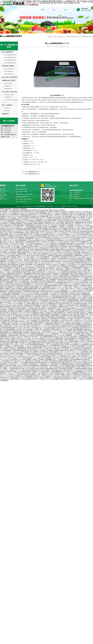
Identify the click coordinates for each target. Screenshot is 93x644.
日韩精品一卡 (33, 258)
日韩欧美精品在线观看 (40, 362)
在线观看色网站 (44, 365)
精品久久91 (51, 213)
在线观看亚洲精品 (30, 270)
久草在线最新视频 (35, 314)
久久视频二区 (45, 307)
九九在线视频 (41, 316)
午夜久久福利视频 (64, 370)
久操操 (83, 334)
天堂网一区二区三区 (80, 221)
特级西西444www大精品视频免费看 (24, 376)
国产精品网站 (9, 267)
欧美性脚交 (17, 277)
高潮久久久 (38, 242)
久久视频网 (11, 310)
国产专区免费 (4, 212)
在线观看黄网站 (23, 240)
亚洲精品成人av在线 (36, 230)
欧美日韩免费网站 (20, 237)
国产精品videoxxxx (20, 361)
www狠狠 (46, 378)
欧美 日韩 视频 (68, 329)
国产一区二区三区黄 (59, 335)
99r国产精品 (42, 269)
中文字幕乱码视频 (62, 258)
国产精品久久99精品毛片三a (61, 248)
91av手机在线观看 (25, 379)
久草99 (14, 246)
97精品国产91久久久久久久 (46, 338)
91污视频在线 (77, 224)
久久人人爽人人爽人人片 (11, 375)
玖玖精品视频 (64, 257)
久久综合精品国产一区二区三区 (73, 227)
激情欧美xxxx (54, 289)
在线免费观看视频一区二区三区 (25, 254)
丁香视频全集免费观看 (64, 243)
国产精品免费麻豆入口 (43, 346)
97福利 (67, 289)
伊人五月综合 (26, 218)
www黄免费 (6, 347)
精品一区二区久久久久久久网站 (51, 270)
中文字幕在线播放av (39, 219)
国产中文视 (63, 337)
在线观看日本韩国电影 (63, 280)
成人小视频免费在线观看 (76, 267)
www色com (11, 373)
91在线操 (27, 233)
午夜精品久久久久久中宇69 (80, 287)
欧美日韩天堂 (82, 311)
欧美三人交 (76, 216)
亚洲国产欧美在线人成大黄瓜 (44, 274)
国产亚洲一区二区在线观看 (65, 331)
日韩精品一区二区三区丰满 (73, 376)
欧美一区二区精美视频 (48, 240)
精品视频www (71, 368)
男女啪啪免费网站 (53, 227)
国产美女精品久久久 (58, 353)
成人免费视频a (45, 234)
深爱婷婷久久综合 (15, 340)
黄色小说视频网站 (87, 258)
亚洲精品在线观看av (51, 281)
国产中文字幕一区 (39, 225)
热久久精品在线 (14, 367)
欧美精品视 (56, 373)
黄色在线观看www (34, 269)
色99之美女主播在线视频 (75, 246)
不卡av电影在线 (37, 234)
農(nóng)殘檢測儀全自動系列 (10, 60)
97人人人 (57, 356)
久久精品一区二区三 (7, 240)
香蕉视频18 (67, 343)
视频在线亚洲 (10, 277)
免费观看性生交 (58, 349)
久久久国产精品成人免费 (66, 320)
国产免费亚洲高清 (7, 225)
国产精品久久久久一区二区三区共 (20, 258)
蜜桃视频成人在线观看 (42, 227)
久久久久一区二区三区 (44, 326)
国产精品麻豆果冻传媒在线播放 (60, 296)
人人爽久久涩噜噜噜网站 (50, 280)
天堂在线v (23, 373)
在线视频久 (29, 359)
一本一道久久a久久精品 (30, 346)
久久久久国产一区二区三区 (18, 344)
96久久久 (69, 258)
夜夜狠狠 (81, 260)
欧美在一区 (72, 370)
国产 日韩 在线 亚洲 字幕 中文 (65, 295)
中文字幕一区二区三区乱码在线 (27, 213)
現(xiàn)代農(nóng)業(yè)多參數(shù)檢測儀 (12, 101)
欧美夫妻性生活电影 (64, 304)
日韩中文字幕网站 (77, 258)
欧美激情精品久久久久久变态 (14, 283)
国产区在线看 (74, 311)
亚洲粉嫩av (66, 359)
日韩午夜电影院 (11, 260)
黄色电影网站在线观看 (53, 340)
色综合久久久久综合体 (10, 254)
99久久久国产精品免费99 (23, 352)
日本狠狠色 (36, 329)
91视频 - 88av (3, 263)
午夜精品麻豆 (83, 299)
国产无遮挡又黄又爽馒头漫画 (11, 331)
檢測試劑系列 (5, 114)
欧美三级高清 (71, 213)
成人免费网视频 (82, 242)
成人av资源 (50, 373)
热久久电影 (38, 237)
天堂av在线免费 (18, 310)
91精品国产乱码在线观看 (73, 313)
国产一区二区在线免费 (45, 325)
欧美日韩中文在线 (35, 231)
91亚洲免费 (86, 248)
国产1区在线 (4, 308)
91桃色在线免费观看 (83, 337)
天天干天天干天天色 (72, 332)
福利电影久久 (7, 239)
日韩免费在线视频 (54, 249)
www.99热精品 (15, 270)
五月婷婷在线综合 (55, 344)
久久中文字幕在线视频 (14, 212)
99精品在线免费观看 (71, 308)
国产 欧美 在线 (29, 261)
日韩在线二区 (76, 286)
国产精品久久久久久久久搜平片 (12, 227)
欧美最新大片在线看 (20, 368)
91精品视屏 (83, 231)
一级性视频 (26, 260)
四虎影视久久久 (68, 234)
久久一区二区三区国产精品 (62, 242)
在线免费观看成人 (16, 295)
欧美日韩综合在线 (61, 355)
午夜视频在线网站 (78, 255)
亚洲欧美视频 (64, 290)
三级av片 (59, 267)
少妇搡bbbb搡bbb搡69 (13, 335)
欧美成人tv (42, 283)
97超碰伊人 (77, 364)
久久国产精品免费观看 (69, 338)
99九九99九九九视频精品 (17, 239)
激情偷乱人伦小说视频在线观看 (40, 216)
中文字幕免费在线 (14, 213)
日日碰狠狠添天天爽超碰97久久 (31, 311)
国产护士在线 (76, 358)
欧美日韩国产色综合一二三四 (42, 266)
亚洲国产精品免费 (77, 331)
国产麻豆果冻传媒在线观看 (22, 290)
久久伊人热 (88, 292)
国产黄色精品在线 (5, 320)
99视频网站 (65, 230)
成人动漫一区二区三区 (57, 287)
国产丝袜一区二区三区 (66, 373)
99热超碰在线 (7, 270)
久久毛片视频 (54, 231)
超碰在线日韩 (7, 280)
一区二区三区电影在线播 (66, 334)
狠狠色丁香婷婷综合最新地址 (67, 340)
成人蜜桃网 (83, 281)
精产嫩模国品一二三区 (71, 335)
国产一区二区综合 (25, 314)
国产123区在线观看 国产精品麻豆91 (79, 304)
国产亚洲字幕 (7, 248)
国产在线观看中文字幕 (44, 289)
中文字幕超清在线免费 (78, 261)
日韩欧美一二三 (17, 362)
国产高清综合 (73, 298)
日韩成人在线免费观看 (79, 317)
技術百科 (2, 193)
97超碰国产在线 (56, 274)
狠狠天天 (19, 246)
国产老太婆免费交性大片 (44, 258)
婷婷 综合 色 (37, 376)
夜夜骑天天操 (40, 343)
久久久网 (34, 275)
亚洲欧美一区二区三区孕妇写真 (28, 243)
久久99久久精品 (68, 240)
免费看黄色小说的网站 (38, 313)
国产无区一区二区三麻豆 (56, 216)
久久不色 (28, 320)
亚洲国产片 (6, 367)
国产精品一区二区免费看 (55, 310)
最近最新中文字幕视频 (75, 263)
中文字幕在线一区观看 (81, 362)
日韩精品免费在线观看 (12, 264)
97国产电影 (87, 302)
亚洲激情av (7, 289)
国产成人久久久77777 (51, 263)
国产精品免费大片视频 (68, 325)
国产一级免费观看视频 (20, 249)
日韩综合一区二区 (70, 362)
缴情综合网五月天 (73, 266)
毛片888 (14, 352)
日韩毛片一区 (63, 341)
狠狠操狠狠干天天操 (83, 332)
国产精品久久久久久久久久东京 (67, 322)
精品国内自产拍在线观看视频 (32, 305)
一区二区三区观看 (22, 364)
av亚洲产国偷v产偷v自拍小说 (32, 353)
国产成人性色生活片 (10, 242)
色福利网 (87, 233)
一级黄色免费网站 (46, 331)
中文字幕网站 (65, 267)
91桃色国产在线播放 (60, 375)
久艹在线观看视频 (55, 257)
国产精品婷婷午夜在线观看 (56, 361)
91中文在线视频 (36, 307)
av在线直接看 (34, 322)
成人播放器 (22, 264)
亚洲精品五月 (20, 228)
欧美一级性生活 (88, 261)
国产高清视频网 (8, 287)
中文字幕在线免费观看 (44, 257)
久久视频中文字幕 (38, 245)
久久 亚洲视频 (39, 270)
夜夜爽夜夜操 (9, 230)
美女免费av (82, 216)
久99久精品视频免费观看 (37, 280)
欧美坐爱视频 (77, 295)
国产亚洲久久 (7, 313)
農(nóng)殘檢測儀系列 (72, 37)
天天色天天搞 (20, 263)
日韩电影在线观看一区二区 (57, 329)
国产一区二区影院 (80, 340)
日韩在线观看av (30, 264)
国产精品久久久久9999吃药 (82, 212)
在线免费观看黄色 (85, 364)
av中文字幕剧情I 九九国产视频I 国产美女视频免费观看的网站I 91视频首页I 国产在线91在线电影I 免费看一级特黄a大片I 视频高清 (33, 210)
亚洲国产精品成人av (56, 325)
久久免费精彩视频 (10, 274)
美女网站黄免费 (88, 264)
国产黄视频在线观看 (48, 323)
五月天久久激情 (66, 372)
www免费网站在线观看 (16, 332)
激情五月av (65, 233)
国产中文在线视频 (61, 326)
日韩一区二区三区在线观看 (39, 340)
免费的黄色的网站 (49, 335)
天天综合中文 (70, 326)
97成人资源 (53, 326)
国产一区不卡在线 (25, 326)
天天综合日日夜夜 (29, 263)
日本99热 (30, 234)
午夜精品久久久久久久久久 (18, 320)
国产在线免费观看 (75, 349)
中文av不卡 (47, 225)
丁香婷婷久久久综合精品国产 (58, 225)
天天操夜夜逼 (58, 251)
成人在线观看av (42, 308)
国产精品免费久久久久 (79, 245)
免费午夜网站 (63, 332)
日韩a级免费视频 (28, 224)
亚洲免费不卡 (17, 275)
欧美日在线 (43, 356)
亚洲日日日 (10, 362)
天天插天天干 (83, 341)
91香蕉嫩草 (56, 350)
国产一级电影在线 (26, 337)
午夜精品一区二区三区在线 (73, 355)
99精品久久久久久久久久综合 (79, 236)
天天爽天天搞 (26, 302)
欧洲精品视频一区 (15, 281)
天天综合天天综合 (68, 287)
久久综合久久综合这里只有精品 (80, 283)
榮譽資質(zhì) (3, 195)
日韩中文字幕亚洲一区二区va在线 (35, 367)
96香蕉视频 (3, 260)
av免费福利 (14, 266)
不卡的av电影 (79, 213)
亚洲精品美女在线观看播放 (55, 255)
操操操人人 (22, 355)
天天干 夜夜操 (44, 361)
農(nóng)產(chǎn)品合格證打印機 (9, 78)
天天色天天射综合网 (7, 301)
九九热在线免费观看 (63, 275)
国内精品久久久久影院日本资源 (63, 261)
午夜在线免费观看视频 (76, 359)
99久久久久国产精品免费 (27, 267)
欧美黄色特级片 (37, 240)
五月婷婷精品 (49, 302)
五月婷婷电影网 (57, 367)
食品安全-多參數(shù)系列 (9, 69)
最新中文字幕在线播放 (32, 325)
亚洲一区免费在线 (87, 213)
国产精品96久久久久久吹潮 (18, 359)
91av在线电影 (60, 234)
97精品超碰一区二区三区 (63, 328)
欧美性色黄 (68, 218)
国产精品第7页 (85, 263)
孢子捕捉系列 (6, 108)
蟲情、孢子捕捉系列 (7, 105)
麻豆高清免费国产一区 (82, 346)
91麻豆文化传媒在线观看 (48, 261)
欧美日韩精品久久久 (6, 258)
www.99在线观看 (22, 319)
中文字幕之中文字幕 (85, 376)
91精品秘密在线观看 (45, 314)
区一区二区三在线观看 (82, 296)
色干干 (51, 378)
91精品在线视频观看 (56, 372)
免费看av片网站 (35, 304)
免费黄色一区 (62, 305)
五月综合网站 (41, 290)
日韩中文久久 (73, 289)
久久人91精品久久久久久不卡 (85, 257)
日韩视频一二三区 (17, 372)
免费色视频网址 (52, 317)
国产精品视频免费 (81, 365)
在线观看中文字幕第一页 (64, 307)
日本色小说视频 (78, 215)
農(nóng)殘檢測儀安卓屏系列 (86, 37)
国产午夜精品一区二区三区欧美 (61, 302)
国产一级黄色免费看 (45, 287)
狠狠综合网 (5, 381)
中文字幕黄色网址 (54, 301)
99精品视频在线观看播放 (16, 224)
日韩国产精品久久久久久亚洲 (18, 323)
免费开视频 (27, 292)
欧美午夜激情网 (64, 270)
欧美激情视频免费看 (68, 255)
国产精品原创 (55, 370)
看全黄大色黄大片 (54, 254)
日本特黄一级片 (11, 231)
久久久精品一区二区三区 (12, 304)
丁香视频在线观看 (29, 225)
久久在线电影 (10, 261)
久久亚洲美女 (60, 221)
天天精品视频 (11, 222)
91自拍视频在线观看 (30, 242)
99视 (77, 237)
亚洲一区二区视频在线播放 (65, 286)
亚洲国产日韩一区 (7, 299)
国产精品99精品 (35, 255)
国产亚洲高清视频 (59, 240)
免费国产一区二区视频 (25, 304)
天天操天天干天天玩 (45, 379)
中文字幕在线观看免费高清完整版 (22, 230)
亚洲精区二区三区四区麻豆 (61, 215)
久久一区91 (8, 218)
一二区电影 (11, 368)
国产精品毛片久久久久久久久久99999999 (21, 313)
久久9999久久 (11, 376)
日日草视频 (61, 227)
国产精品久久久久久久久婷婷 (13, 216)
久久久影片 (54, 331)
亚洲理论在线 (45, 319)
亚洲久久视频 (72, 296)
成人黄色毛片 (4, 314)
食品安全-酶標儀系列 (8, 71)
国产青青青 (48, 283)
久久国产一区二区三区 (63, 263)
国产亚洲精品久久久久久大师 (85, 249)
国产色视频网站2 (34, 352)
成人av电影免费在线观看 (17, 346)
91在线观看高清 (34, 260)
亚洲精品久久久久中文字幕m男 (23, 255)
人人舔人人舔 (83, 358)
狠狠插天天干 (16, 328)
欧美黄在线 (26, 301)
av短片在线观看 (76, 252)
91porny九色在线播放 (52, 362)
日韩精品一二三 (85, 316)
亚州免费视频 (48, 358)
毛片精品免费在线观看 (18, 225)
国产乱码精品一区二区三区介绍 (56, 236)
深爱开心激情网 (52, 221)
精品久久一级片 (48, 367)
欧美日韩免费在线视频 (58, 343)
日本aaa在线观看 (81, 307)
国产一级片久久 (74, 379)
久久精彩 (16, 240)
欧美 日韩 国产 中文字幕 (14, 337)
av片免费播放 (82, 266)
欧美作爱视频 (41, 275)
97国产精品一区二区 (21, 221)
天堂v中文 (85, 370)
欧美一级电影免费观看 (6, 350)
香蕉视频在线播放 (47, 237)
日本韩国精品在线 (10, 221)
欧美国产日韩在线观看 (26, 340)
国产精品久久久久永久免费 (77, 264)
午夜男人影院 (35, 283)
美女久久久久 (55, 332)
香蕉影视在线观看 (22, 252)
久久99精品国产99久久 (53, 341)
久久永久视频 (30, 249)
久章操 (36, 296)
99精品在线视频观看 (57, 298)
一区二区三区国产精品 (51, 243)
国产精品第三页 (43, 317)
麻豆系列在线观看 (60, 311)
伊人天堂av (88, 372)
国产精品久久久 (50, 215)
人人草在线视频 (28, 245)
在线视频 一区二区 (76, 356)
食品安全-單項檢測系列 (8, 74)
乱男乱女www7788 (26, 222)
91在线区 (81, 379)
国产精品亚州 (19, 274)
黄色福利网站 (44, 236)
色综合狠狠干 (20, 305)
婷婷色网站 (12, 290)
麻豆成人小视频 (39, 378)
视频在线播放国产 (56, 314)
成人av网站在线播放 (26, 275)
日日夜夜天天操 (74, 242)
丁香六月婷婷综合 (62, 281)
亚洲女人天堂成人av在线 (67, 344)
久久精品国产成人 (5, 379)
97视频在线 (53, 295)
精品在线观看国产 (61, 317)
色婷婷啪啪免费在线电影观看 (66, 364)
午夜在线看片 (8, 302)
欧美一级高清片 (10, 233)
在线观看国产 (21, 266)
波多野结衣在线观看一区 (27, 248)
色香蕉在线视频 (32, 343)
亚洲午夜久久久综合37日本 (52, 264)
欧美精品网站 (19, 316)
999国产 (71, 215)
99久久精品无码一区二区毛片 (11, 355)
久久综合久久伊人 (61, 260)
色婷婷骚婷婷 (45, 254)
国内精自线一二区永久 (44, 344)
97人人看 (17, 356)
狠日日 (10, 246)
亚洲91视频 (30, 323)
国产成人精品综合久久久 (45, 296)
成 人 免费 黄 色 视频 (40, 267)
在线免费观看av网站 (73, 299)
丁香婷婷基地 (4, 322)
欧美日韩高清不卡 (5, 224)
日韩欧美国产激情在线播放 (68, 272)
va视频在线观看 (54, 364)
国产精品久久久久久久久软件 (27, 356)
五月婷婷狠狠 (63, 213)
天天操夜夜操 (34, 320)
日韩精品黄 (71, 212)
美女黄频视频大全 (28, 284)
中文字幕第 (49, 212)
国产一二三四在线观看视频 (28, 227)
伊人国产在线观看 (27, 307)
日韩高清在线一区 (24, 335)
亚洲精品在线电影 (34, 299)
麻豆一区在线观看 (45, 329)
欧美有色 (68, 375)
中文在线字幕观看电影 (40, 212)
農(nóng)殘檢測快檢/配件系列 (10, 63)
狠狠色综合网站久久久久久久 (76, 278)
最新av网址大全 (69, 224)
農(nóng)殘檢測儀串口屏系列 (10, 57)
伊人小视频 (11, 356)
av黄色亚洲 (55, 275)
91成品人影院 (80, 290)
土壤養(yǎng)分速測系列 (9, 95)
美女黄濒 (4, 222)
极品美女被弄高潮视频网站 (31, 228)
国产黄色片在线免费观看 (50, 245)
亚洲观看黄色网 (36, 278)
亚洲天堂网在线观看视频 (37, 334)
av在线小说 (68, 236)
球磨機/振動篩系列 (8, 89)
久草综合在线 (34, 326)
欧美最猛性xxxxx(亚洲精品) (9, 349)
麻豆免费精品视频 (37, 347)
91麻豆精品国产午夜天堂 (38, 272)
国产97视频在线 (25, 287)
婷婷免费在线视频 (5, 281)
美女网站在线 (27, 286)
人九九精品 (7, 272)
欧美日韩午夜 (11, 308)
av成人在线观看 (34, 281)
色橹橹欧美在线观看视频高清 (41, 249)
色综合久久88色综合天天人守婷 (35, 252)
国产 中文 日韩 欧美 (11, 228)
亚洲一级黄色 (74, 274)
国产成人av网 (43, 304)
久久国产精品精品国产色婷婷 (68, 365)
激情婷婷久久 (77, 344)
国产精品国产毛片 (72, 257)
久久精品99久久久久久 (21, 338)
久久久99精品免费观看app (78, 372)
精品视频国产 (41, 322)
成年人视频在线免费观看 (68, 367)
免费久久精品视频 (11, 257)
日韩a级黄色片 (47, 370)
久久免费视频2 (81, 335)
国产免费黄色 (26, 280)
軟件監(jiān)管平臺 (7, 83)
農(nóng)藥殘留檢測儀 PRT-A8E (32, 172)
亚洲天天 (9, 352)
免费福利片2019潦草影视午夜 (52, 316)
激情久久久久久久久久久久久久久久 (69, 352)
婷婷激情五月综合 (27, 372)
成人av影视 (22, 270)
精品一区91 (57, 347)
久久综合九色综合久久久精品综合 (47, 260)
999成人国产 (22, 331)
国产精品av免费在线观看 (80, 326)
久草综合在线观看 (46, 376)
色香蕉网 (90, 331)
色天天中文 (84, 251)
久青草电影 (18, 308)
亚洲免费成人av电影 (35, 375)
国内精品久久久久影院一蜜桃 (69, 314)
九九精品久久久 (16, 358)
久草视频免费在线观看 (18, 350)
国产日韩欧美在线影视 (72, 260)
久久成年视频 (22, 325)
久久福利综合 (19, 260)
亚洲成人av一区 (7, 243)
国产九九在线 (47, 332)
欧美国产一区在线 (17, 218)
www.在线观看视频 (83, 352)
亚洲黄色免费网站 (34, 287)
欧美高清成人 (79, 269)
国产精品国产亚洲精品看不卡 (42, 295)
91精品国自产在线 (14, 298)
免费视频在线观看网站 (74, 301)
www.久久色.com (72, 290)
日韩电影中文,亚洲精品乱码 (45, 222)
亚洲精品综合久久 (45, 364)
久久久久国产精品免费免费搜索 (81, 234)
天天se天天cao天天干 (49, 252)
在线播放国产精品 (69, 221)
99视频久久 (90, 222)
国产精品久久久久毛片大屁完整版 (46, 251)
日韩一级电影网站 (16, 248)
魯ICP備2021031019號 (72, 206)
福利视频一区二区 (70, 269)
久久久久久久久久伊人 (70, 353)
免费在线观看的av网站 (36, 277)
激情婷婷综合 (30, 331)
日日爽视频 (49, 353)
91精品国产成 (17, 267)
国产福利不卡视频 (11, 365)
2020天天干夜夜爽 (82, 298)
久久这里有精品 (53, 307)
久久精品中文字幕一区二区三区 (11, 326)
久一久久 (38, 356)
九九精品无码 (56, 358)
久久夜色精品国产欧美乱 (28, 295)
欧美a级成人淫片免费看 (48, 242)
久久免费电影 (49, 350)
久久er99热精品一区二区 (77, 343)
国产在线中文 (79, 322)
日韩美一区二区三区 (20, 261)
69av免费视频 (77, 334)
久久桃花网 (76, 320)
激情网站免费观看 (68, 361)
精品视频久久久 (25, 277)
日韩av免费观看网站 (78, 329)
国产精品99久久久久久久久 (52, 290)
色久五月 (68, 311)
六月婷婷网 (28, 278)
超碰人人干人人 (77, 361)
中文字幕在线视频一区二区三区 (35, 349)
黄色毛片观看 (71, 228)
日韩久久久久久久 (29, 266)
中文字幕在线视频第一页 (81, 310)
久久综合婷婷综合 (12, 364)
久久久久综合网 (30, 368)
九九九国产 (30, 319)
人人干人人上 (48, 334)
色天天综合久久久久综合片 (22, 231)
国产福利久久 (44, 255)
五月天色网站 (15, 325)
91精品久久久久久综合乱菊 (83, 230)
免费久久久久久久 (40, 239)
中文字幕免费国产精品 (44, 320)
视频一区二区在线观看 (83, 289)
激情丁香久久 (13, 347)
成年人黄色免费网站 (22, 234)
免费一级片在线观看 (55, 292)
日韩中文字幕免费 (88, 378)
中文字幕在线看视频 (10, 278)
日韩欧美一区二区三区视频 (69, 346)
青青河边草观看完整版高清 (14, 219)
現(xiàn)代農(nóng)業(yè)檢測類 (8, 92)
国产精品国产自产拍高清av (18, 317)
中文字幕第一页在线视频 (39, 350)
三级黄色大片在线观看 (38, 359)
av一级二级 (69, 317)
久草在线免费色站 (44, 292)
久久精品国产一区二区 (77, 378)
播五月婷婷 (66, 298)
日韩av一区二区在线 (33, 338)
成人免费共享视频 (19, 353)
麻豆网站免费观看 (50, 368)
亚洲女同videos (88, 274)
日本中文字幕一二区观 (37, 337)
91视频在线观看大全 (52, 308)
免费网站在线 (56, 334)
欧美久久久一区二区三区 (26, 293)
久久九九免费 (17, 287)
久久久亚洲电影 (21, 296)
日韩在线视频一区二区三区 (29, 251)
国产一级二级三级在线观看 (60, 299)
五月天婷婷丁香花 (9, 245)
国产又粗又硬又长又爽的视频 (30, 310)
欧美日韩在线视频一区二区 (76, 280)
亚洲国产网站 (64, 350)
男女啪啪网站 (38, 221)
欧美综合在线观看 (42, 341)
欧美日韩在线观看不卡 (14, 314)
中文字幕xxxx (27, 334)
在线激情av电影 (34, 308)
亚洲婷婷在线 (67, 378)
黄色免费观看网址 (12, 319)
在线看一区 (53, 234)
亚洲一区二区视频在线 (66, 323)
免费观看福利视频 (48, 337)
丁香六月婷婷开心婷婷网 (84, 219)
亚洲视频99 (81, 274)
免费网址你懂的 (26, 283)
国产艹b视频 (61, 362)
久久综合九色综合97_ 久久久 (53, 272)
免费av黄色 (85, 215)
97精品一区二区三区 (39, 263)
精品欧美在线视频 (18, 301)
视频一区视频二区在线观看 (83, 353)
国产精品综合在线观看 (24, 375)
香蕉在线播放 (30, 221)
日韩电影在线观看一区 (68, 310)
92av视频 (13, 338)
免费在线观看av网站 (26, 216)
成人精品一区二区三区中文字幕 (64, 252)
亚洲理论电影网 (35, 292)
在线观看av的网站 (74, 275)
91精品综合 (7, 338)
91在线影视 (48, 313)
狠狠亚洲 (57, 323)
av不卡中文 (72, 233)
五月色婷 (45, 221)
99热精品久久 (84, 313)
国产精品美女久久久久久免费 (37, 302)
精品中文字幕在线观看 (61, 368)
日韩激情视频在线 (54, 352)
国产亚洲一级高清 (32, 316)
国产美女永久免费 (10, 286)
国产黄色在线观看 (75, 316)
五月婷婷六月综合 (48, 349)
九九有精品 (8, 372)
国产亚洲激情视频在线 (86, 349)
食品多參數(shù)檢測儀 (8, 66)
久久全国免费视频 (74, 328)
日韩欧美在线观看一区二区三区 (38, 233)
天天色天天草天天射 (28, 212)
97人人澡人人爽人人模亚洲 (58, 376)
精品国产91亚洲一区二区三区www (42, 298)
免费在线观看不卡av (85, 305)
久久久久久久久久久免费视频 (46, 246)
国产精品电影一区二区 (27, 219)
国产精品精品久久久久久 (79, 240)
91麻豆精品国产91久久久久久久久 (62, 239)
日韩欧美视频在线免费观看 (51, 286)
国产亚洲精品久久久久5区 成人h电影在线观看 (44, 328)
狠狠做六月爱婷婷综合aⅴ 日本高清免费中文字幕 (71, 277)
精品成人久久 (22, 367)
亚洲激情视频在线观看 (81, 222)
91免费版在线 (26, 332)
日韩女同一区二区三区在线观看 (32, 236)
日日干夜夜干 (16, 243)
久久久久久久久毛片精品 (86, 320)
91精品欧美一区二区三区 (73, 281)
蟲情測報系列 (6, 111)
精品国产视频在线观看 (14, 293)
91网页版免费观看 (30, 237)
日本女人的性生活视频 (66, 358)
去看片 (25, 316)
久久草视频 (17, 373)
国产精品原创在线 (83, 237)
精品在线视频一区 (54, 305)
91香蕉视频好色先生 (53, 304)
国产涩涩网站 (44, 311)
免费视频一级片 (62, 313)
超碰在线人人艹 (41, 243)
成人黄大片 (87, 343)
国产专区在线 (72, 230)
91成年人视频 (37, 254)
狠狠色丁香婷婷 (27, 272)
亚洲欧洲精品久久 (86, 355)
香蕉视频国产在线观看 (28, 362)
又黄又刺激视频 (12, 263)
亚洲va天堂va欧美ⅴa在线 (16, 284)
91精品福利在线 (86, 359)
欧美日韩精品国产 (77, 323)
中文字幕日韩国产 (38, 323)
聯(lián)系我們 (4, 199)
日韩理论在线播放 (69, 222)
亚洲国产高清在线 (15, 379)
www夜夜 (28, 355)
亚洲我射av (54, 258)
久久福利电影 (7, 346)
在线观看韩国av (30, 378)
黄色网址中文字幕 (64, 249)
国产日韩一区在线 (19, 245)
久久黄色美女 (66, 349)
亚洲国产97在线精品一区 (21, 343)
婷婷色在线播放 (60, 224)
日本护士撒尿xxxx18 (32, 257)
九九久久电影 (8, 358)
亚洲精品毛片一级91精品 (48, 375)
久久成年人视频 (44, 293)
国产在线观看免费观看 (42, 213)
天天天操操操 (75, 375)
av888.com (19, 365)
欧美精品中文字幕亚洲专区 (46, 299)
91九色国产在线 (44, 305)
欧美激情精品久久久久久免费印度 (70, 292)
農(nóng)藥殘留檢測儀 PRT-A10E (33, 174)
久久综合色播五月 (10, 237)
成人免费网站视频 (58, 338)
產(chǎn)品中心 (61, 37)
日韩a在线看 (42, 281)
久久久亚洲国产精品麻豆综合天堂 (53, 219)
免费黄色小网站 (6, 323)
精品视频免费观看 (19, 233)
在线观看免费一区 (84, 275)
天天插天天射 (86, 323)
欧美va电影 (34, 222)
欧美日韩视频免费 (36, 355)
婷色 (21, 212)
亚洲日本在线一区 (35, 379)
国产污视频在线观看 (13, 341)
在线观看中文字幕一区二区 (26, 298)
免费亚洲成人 (25, 269)
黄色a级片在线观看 (39, 368)
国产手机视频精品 (5, 266)
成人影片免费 (34, 317)
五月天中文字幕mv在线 (40, 248)
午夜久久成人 (12, 234)
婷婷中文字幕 (39, 370)
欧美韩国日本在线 (34, 218)
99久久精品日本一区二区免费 (82, 225)
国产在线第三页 (57, 212)
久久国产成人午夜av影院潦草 (41, 284)
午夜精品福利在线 (58, 378)
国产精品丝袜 (89, 307)
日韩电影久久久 (36, 372)
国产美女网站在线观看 (8, 343)
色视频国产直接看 (46, 278)
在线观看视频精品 (5, 332)
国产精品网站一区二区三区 (18, 378)
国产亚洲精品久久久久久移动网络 (28, 341)
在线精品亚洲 (73, 249)
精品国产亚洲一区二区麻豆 (70, 219)
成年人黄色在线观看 (72, 337)
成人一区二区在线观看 (58, 222)
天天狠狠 (10, 334)
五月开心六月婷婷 (17, 302)
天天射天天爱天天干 (87, 319)
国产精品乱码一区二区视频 (75, 350)
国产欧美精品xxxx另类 (59, 218)
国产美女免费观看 (67, 216)
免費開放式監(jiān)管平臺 (8, 80)
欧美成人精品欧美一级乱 (55, 230)
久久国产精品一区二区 (58, 237)
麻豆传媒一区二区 (43, 310)
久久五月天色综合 (20, 278)
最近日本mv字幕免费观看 (61, 246)
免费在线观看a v (60, 269)
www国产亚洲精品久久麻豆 (7, 361)
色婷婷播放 (45, 230)
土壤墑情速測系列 (7, 97)
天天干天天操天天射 (54, 293)
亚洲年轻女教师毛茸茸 (39, 224)
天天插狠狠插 (79, 248)
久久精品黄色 (51, 311)
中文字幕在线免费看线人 (10, 329)
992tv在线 (3, 221)
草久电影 (85, 331)
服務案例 (2, 197)
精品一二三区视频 (58, 359)
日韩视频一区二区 (21, 257)
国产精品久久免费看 (13, 322)
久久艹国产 (62, 289)
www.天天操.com (53, 284)
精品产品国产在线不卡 (26, 328)
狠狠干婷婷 (78, 272)
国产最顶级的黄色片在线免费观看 (72, 254)
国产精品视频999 (55, 278)
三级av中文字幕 (39, 286)
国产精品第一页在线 (24, 322)
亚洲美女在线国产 (46, 372)
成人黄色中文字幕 (45, 231)
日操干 (33, 286)
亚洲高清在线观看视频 (81, 368)
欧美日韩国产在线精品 (83, 314)
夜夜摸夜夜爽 (21, 347)
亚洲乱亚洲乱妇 (77, 251)
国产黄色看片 (29, 347)
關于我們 (2, 189)
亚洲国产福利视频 (43, 228)
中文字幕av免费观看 (81, 228)
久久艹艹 (74, 307)
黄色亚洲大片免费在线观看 (36, 335)
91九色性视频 (45, 355)
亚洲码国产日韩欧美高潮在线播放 (31, 365)
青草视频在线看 (12, 252)
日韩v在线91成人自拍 (16, 280)
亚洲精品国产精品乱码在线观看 (30, 246)
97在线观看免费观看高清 (6, 275)
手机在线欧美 (64, 278)
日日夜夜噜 (70, 245)
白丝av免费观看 (55, 379)
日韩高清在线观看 (18, 334)
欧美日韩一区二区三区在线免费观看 (9, 215)
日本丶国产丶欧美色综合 (46, 218)
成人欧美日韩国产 (18, 236)
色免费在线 (48, 275)
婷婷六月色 (82, 375)
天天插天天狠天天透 (11, 296)
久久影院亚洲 (4, 293)
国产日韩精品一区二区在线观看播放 (39, 301)
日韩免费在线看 (23, 215)
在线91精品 (65, 212)
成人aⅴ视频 (54, 313)
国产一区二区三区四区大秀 (76, 347)
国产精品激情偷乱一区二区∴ (79, 239)
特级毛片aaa (73, 243)
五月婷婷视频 (52, 355)
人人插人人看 (80, 270)
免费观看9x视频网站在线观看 (30, 289)
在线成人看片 (37, 261)
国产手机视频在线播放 (55, 346)
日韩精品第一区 (76, 218)
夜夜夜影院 (61, 284)
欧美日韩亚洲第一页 (18, 292)
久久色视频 (10, 292)
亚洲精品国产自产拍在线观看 (33, 361)
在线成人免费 (49, 239)
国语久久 (28, 317)
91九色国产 (78, 367)
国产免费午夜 (54, 266)
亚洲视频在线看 (20, 242)
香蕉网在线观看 (65, 274)
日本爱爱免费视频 (85, 295)
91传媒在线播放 (55, 320)
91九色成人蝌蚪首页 (54, 319)
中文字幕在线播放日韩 (17, 272)
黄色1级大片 (56, 337)
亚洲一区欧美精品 (44, 352)
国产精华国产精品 (65, 316)
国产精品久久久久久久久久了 (54, 233)
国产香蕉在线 (28, 350)
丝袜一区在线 (12, 305)
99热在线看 (43, 353)
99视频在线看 (76, 373)
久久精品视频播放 (81, 338)
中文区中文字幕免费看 (82, 293)
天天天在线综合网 (86, 254)
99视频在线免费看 (21, 349)
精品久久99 (82, 292)
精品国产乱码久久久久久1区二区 (36, 215)
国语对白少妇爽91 (31, 373)
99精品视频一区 (30, 296)
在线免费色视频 (65, 347)
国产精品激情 (11, 311)
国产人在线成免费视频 (57, 283)
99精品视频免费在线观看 (30, 274)
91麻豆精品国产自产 (30, 239)
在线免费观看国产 (67, 251)
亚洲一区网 (50, 248)
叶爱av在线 (36, 293)
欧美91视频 (87, 270)
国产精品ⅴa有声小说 (50, 224)
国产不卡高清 (62, 308)
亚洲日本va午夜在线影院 (52, 322)
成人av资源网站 (81, 243)
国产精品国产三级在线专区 (65, 231)
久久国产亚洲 (72, 270)
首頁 (55, 37)
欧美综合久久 (86, 350)
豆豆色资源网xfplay (51, 267)
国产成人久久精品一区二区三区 (50, 277)
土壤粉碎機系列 (7, 86)
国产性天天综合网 (80, 233)
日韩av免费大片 (63, 301)
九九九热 (57, 213)
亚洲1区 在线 (76, 231)
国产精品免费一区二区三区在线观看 (58, 228)
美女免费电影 (48, 343)
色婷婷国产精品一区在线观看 (68, 293)
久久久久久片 (37, 331)
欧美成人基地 (19, 286)
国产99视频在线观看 (39, 264)
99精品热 (11, 353)
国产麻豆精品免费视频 (32, 344)
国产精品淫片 (78, 319)
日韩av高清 (79, 370)
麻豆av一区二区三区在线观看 (72, 284)
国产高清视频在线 (63, 266)
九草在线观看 (70, 225)
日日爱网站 (19, 251)
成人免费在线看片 (25, 281)
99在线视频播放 (48, 359)
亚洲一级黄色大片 (51, 269)
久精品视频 (18, 222)
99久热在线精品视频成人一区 (28, 358)
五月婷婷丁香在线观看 (16, 289)
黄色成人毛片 (34, 290)
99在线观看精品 (79, 325)
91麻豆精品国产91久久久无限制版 (12, 269)
